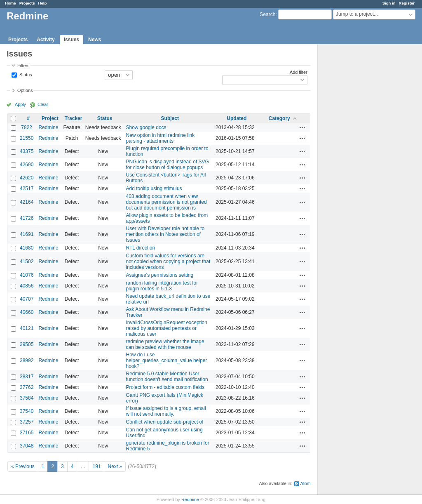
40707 (27, 299)
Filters (23, 66)
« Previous (23, 466)
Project (50, 118)
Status (25, 74)
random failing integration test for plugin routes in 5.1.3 (162, 286)
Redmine (48, 127)
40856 (27, 286)
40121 (27, 328)
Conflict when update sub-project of (165, 422)
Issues (72, 40)
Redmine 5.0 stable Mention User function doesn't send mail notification (167, 377)
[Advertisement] (359, 174)
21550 (27, 138)
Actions (302, 127)
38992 (27, 360)
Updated (237, 118)
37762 (27, 387)
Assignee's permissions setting (160, 275)
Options (25, 90)
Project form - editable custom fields (165, 387)
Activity (46, 40)
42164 (27, 202)
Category (279, 118)
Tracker (74, 118)
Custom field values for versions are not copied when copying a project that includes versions (168, 261)
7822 (27, 127)
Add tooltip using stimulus (154, 188)
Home (11, 3)
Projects (27, 3)
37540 (27, 411)
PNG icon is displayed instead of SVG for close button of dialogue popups (168, 165)
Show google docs (146, 127)
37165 (27, 433)
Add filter (299, 72)
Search (267, 14)
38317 (27, 377)
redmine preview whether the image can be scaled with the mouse (165, 344)
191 (96, 466)
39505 (27, 344)
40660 (27, 312)
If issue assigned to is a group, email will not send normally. (166, 411)
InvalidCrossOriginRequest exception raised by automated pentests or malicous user (167, 328)
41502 (27, 261)
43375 (27, 151)
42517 (27, 188)
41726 (27, 218)
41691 (27, 234)
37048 (27, 446)
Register (407, 3)
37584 (27, 398)
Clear (43, 104)
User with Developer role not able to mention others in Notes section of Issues (165, 234)
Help (43, 3)
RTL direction (141, 248)
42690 (27, 165)
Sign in (389, 3)
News (95, 40)
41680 (27, 248)
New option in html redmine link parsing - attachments (161, 138)
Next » (115, 466)
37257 (27, 422)
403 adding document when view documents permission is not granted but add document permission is (166, 202)
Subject (170, 118)
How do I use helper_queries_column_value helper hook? (167, 360)
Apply (20, 104)
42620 (27, 178)
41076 (27, 275)
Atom (306, 483)
